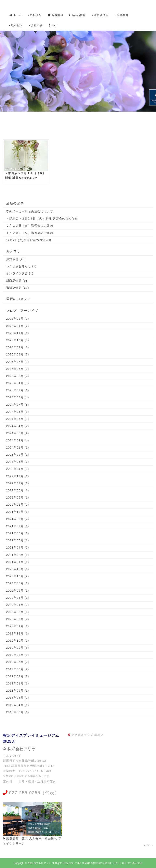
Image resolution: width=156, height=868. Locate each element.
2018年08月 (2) (18, 698)
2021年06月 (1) (18, 533)
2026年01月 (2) (18, 326)
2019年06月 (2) (18, 669)
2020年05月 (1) (18, 598)
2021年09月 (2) (18, 519)
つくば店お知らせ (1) (21, 266)
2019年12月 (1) (18, 633)
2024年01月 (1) (18, 448)
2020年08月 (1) (18, 583)
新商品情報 (78, 15)
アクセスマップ (82, 735)
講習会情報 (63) (18, 288)
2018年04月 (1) (18, 705)
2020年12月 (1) (18, 569)
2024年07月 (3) (18, 405)
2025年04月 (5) (18, 383)
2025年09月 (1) (18, 347)
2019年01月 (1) (18, 683)
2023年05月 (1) (18, 462)
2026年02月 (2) (18, 319)
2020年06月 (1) (18, 591)
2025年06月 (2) (18, 369)
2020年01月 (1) (18, 626)
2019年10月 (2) (18, 641)
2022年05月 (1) (18, 498)
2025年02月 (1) (18, 390)
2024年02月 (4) (18, 440)
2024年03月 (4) (18, 433)
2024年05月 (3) (18, 419)
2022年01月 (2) (18, 505)
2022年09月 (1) (18, 483)
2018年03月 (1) (18, 712)
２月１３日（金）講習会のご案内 (30, 226)
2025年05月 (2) (18, 376)
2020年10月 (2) (18, 576)
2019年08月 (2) (18, 655)
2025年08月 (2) (18, 354)
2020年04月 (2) (18, 605)
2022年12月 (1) (18, 476)
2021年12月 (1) (18, 512)
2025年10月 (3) (18, 340)
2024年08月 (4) (18, 397)
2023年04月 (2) (18, 469)
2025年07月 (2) (18, 362)
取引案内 (16, 25)
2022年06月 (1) (18, 490)
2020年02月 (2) (18, 619)
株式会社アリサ (42, 863)
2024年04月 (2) (18, 426)
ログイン (148, 845)
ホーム (16, 15)
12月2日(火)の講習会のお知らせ (29, 240)
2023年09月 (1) (18, 455)
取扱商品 (35, 15)
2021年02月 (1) (18, 555)
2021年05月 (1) (18, 540)
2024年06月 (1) (18, 412)
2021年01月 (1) (18, 562)
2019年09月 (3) (18, 648)
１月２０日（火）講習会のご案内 (30, 233)
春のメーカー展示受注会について (30, 211)
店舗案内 (122, 15)
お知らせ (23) (16, 259)
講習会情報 (100, 15)
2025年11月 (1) (18, 333)
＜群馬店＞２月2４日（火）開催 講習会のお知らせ (42, 218)
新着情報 (55, 15)
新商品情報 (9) (17, 281)
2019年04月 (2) (18, 676)
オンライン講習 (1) (20, 273)
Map (53, 25)
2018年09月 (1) (18, 691)
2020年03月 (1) (18, 612)
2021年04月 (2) (18, 548)
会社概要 (36, 25)
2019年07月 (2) (18, 662)
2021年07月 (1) (18, 526)
